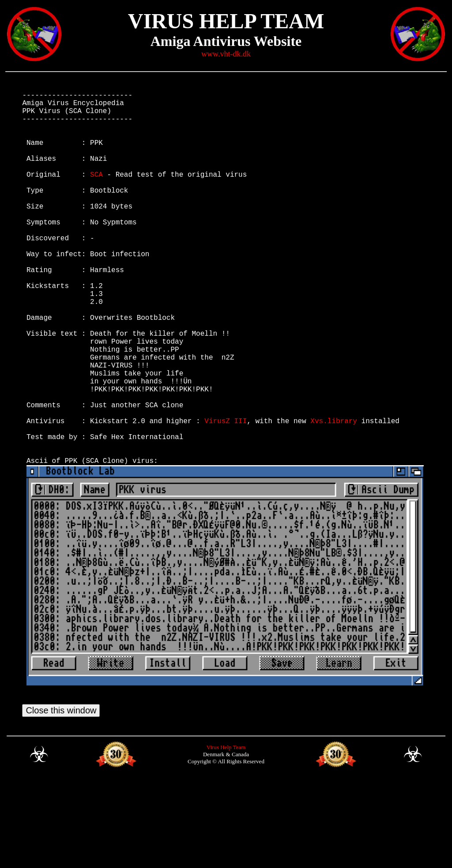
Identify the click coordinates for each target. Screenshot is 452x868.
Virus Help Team (226, 836)
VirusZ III (226, 495)
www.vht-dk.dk (226, 54)
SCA (96, 193)
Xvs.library (334, 495)
